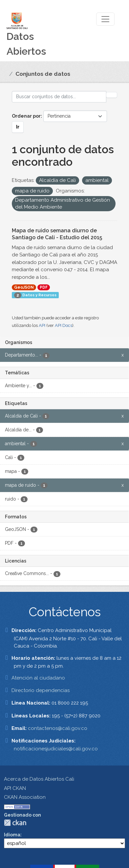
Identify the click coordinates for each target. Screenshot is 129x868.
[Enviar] (112, 95)
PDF (44, 287)
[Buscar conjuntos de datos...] (59, 97)
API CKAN (15, 788)
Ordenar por (26, 116)
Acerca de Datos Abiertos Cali (39, 779)
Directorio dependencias (41, 690)
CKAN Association (25, 797)
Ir (18, 127)
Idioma (12, 835)
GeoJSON (24, 287)
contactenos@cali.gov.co (58, 728)
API (42, 325)
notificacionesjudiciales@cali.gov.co (56, 749)
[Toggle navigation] (105, 19)
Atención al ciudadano (38, 678)
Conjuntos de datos (43, 74)
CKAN (15, 823)
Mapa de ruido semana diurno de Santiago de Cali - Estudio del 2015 (57, 234)
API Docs (64, 325)
